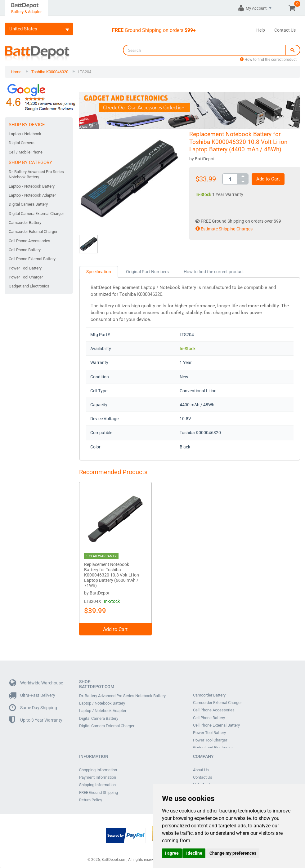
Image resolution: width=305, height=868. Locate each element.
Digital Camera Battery (28, 204)
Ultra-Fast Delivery (32, 694)
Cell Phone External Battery (32, 259)
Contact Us (285, 30)
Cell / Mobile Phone (26, 152)
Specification (99, 272)
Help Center (203, 782)
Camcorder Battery (25, 223)
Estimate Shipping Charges (224, 229)
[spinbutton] (230, 179)
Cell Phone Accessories (29, 241)
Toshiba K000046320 (50, 72)
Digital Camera (22, 143)
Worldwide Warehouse (36, 682)
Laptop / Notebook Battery (32, 186)
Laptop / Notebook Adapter (32, 195)
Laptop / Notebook (25, 134)
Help (261, 30)
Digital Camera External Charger (36, 214)
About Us (201, 769)
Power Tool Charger (26, 277)
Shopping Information (98, 769)
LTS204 (85, 72)
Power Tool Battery (25, 268)
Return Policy (91, 796)
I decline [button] (194, 853)
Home (16, 72)
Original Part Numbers (147, 272)
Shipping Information (97, 782)
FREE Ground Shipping (99, 789)
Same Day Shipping (33, 707)
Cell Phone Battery (25, 250)
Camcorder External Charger (33, 231)
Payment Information (98, 776)
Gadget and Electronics (29, 286)
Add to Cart (268, 179)
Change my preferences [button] (233, 853)
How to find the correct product (268, 60)
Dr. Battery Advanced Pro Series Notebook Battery (36, 174)
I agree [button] (172, 853)
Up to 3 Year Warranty (36, 719)
